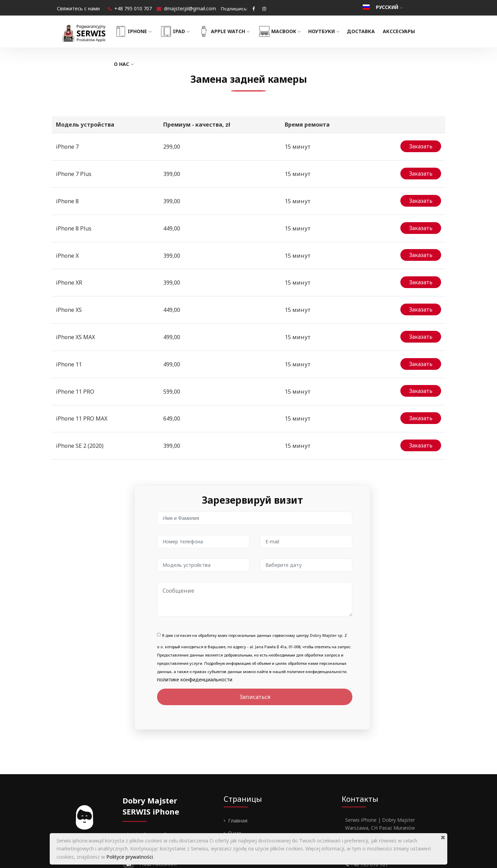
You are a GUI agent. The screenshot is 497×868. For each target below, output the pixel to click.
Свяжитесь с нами (78, 8)
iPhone (141, 31)
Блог (234, 784)
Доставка (369, 31)
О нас (132, 64)
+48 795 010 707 (133, 8)
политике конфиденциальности (195, 618)
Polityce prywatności (130, 857)
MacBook (287, 31)
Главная (238, 759)
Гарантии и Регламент (254, 796)
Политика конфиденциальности (266, 809)
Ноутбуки (332, 31)
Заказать (421, 145)
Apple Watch (232, 31)
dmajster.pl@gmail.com (190, 8)
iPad (183, 31)
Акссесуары (407, 31)
